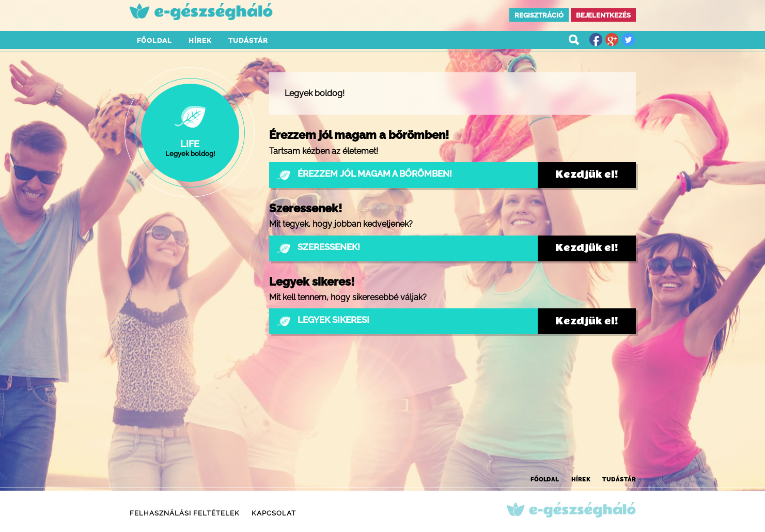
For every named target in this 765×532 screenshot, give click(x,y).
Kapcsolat (274, 513)
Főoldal (154, 41)
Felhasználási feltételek (185, 513)
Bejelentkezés (603, 15)
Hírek (200, 41)
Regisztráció (539, 15)
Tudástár (248, 41)
